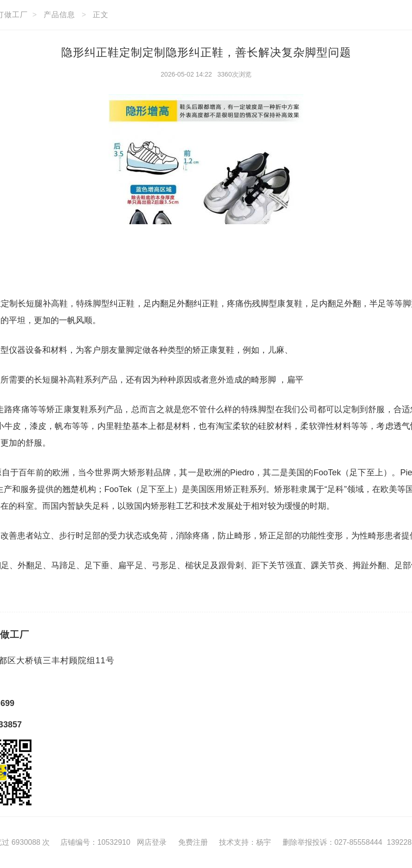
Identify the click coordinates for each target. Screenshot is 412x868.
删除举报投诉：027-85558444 (332, 842)
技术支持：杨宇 (245, 842)
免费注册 (193, 842)
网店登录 (152, 842)
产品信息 (59, 15)
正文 (101, 15)
